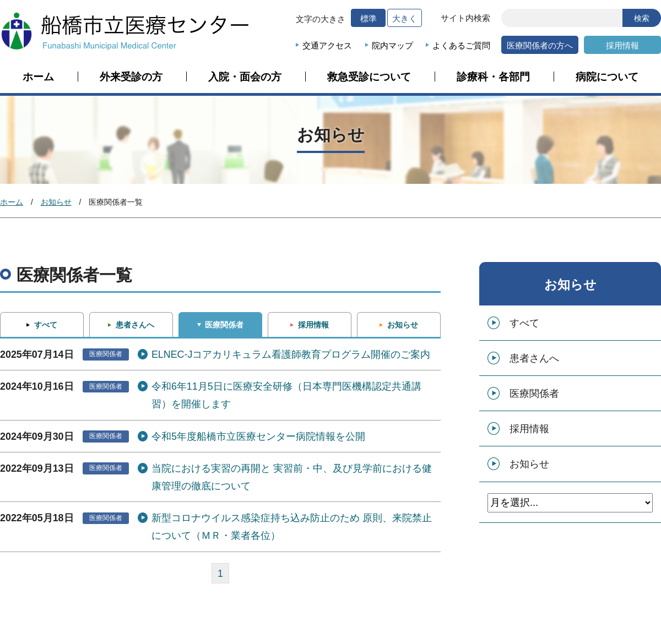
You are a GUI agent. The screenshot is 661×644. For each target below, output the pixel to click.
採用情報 (622, 45)
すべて (46, 325)
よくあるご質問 (461, 45)
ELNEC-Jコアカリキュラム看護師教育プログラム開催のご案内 (291, 354)
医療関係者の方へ (540, 45)
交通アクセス (327, 45)
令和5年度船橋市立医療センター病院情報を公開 (258, 436)
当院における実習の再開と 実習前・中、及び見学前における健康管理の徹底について (292, 477)
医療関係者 (224, 325)
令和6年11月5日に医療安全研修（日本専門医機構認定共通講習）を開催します (286, 395)
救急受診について (369, 77)
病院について (607, 77)
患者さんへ (135, 325)
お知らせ (56, 202)
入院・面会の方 (245, 77)
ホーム (38, 77)
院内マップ (392, 45)
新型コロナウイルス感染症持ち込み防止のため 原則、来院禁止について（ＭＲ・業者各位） (292, 527)
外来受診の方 (131, 77)
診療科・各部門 (493, 77)
